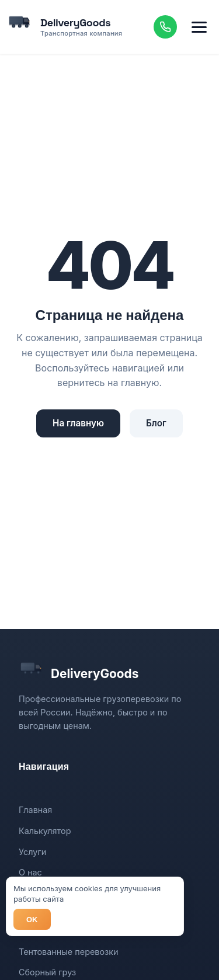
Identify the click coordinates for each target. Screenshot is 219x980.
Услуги (32, 852)
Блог (156, 423)
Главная (35, 810)
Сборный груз (47, 972)
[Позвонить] (165, 27)
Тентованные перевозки (69, 952)
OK (32, 920)
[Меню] (199, 27)
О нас (30, 872)
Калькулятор (45, 831)
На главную (78, 423)
